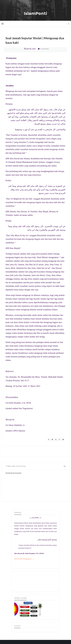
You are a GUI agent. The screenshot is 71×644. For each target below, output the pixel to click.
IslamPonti (36, 13)
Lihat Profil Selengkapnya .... (24, 559)
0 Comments (44, 49)
